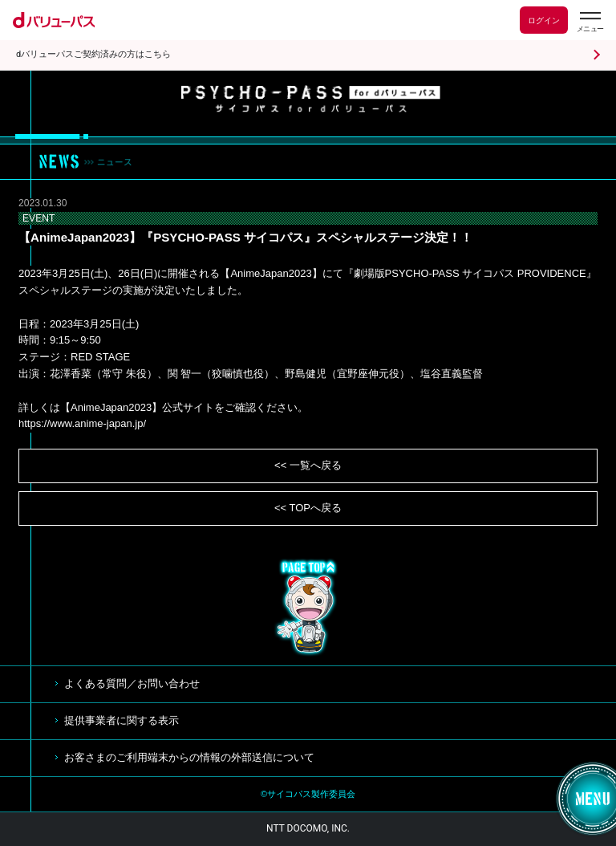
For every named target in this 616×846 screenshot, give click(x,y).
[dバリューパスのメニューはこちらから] (590, 22)
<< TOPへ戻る (308, 508)
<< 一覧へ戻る (308, 465)
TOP (308, 608)
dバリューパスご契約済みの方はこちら (93, 54)
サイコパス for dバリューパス (311, 100)
